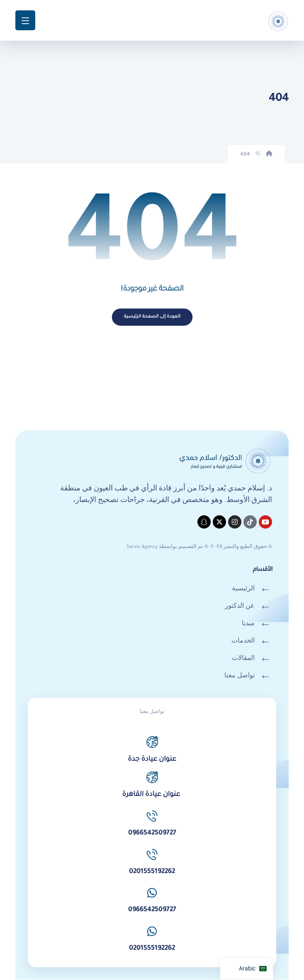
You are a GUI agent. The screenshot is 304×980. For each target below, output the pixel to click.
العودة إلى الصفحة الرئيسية (152, 317)
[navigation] (247, 969)
